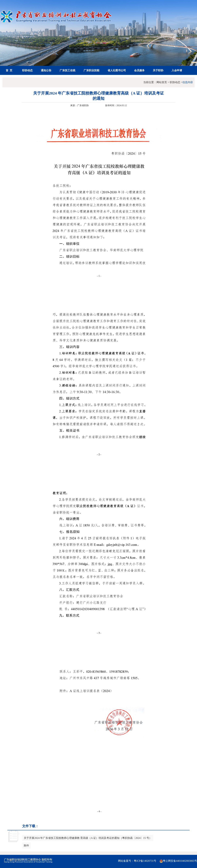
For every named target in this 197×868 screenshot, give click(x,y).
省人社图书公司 (117, 70)
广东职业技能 (91, 70)
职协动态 (27, 70)
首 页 (9, 70)
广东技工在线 (67, 70)
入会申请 (177, 70)
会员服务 (139, 70)
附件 (26, 846)
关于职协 (158, 70)
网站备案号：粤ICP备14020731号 (137, 861)
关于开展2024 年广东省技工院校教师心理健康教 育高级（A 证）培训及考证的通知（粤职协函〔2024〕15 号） (88, 838)
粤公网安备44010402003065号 (178, 861)
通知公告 (46, 70)
